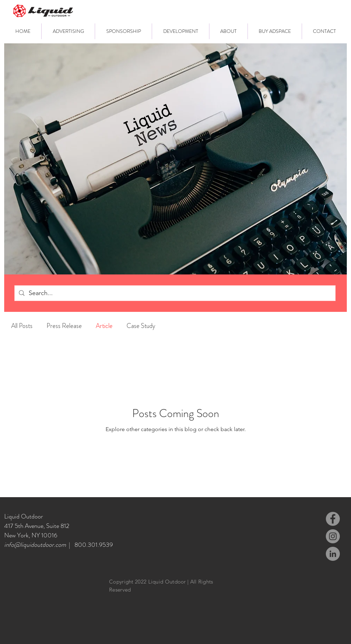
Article (104, 326)
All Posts (22, 326)
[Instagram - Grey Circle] (333, 536)
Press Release (64, 326)
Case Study (141, 326)
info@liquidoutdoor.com (35, 545)
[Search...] (175, 293)
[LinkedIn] (333, 554)
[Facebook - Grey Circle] (333, 519)
